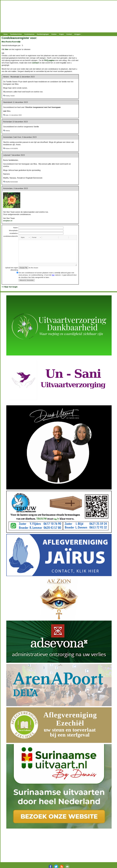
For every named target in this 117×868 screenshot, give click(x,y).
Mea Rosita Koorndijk (11, 42)
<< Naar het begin (10, 287)
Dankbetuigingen (43, 34)
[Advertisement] (57, 16)
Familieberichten (16, 34)
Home (6, 34)
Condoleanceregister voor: (19, 38)
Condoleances (29, 34)
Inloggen (77, 34)
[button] (25, 237)
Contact (69, 34)
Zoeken (54, 34)
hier (7, 49)
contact (35, 63)
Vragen (61, 34)
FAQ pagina (49, 60)
